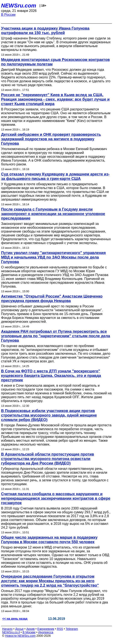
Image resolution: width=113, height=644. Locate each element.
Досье (19, 629)
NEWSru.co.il (11, 632)
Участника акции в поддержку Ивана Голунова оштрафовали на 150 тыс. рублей (45, 31)
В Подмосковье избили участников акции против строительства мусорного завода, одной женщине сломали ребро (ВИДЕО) (49, 415)
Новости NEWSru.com (20, 636)
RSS (60, 629)
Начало (7, 629)
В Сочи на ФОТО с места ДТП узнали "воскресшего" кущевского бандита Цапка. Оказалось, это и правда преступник (51, 376)
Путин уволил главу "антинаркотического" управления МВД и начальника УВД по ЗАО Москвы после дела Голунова (53, 257)
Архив (31, 629)
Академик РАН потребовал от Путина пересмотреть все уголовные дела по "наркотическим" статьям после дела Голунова (56, 336)
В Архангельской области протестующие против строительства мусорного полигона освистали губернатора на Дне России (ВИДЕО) (48, 459)
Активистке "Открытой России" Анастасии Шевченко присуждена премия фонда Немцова (52, 299)
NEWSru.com (19, 6)
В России (8, 15)
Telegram (72, 629)
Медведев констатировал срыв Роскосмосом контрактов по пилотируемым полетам (55, 62)
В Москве (29, 632)
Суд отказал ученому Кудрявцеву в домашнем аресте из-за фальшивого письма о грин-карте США (55, 176)
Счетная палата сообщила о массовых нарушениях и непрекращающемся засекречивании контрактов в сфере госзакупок (56, 498)
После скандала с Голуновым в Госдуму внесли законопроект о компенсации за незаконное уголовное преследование (53, 214)
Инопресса (46, 632)
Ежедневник (46, 629)
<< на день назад (15, 619)
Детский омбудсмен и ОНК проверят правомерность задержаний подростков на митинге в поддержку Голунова (51, 139)
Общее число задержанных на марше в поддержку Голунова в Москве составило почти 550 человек (49, 540)
